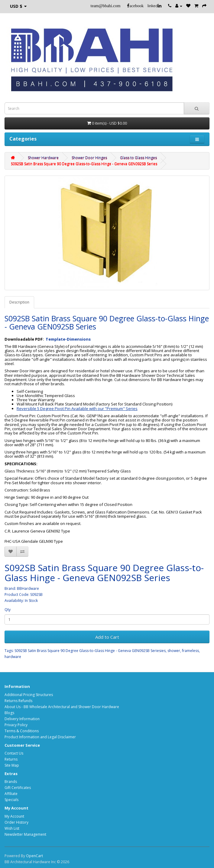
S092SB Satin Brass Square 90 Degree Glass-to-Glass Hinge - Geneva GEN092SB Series (84, 164)
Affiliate (11, 794)
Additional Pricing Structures (29, 695)
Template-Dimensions (68, 339)
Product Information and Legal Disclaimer (40, 737)
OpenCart (34, 856)
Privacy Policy (16, 725)
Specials (11, 800)
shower (174, 651)
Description (19, 302)
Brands (11, 782)
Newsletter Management (25, 834)
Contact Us (14, 753)
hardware (13, 657)
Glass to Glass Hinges (138, 158)
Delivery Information (22, 719)
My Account (14, 816)
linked (154, 6)
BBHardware (28, 588)
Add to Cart (107, 637)
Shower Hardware (43, 158)
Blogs (9, 713)
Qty (8, 610)
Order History (16, 822)
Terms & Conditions (22, 731)
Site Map (12, 765)
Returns (11, 759)
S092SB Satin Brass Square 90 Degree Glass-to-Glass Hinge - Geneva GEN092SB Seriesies (90, 651)
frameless (190, 651)
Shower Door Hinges (89, 158)
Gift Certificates (18, 788)
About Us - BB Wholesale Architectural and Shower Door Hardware (62, 707)
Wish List (12, 828)
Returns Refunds (18, 701)
